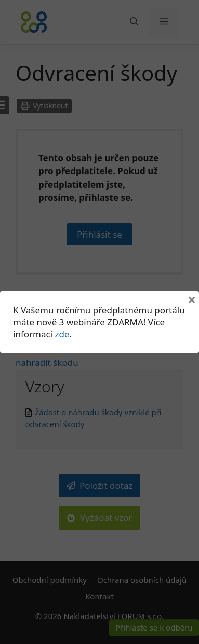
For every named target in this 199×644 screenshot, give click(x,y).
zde (62, 334)
